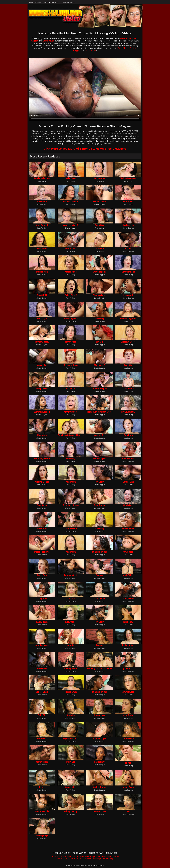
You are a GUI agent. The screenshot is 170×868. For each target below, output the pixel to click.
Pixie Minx (42, 739)
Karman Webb (71, 575)
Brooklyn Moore (128, 342)
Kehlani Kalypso (71, 365)
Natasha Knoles (42, 645)
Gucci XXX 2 (42, 295)
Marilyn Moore (71, 412)
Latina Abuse (49, 41)
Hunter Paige (99, 715)
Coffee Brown (99, 787)
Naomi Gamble (42, 811)
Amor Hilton (71, 787)
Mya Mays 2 (99, 365)
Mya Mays (42, 435)
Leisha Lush (71, 248)
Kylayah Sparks (99, 272)
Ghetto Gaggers (51, 2)
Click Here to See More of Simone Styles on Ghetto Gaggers (85, 148)
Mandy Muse (42, 762)
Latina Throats (69, 2)
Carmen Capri (99, 739)
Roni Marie (99, 248)
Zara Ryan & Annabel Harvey (71, 435)
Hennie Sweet (128, 528)
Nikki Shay (128, 622)
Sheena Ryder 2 (71, 318)
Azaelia (71, 645)
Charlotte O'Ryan (99, 811)
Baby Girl (42, 715)
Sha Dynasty (128, 225)
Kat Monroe (99, 178)
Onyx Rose (128, 552)
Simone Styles (99, 458)
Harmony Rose (99, 435)
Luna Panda (128, 388)
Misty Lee (71, 762)
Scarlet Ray (99, 762)
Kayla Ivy (71, 715)
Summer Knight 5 (99, 388)
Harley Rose (71, 342)
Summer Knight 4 (42, 412)
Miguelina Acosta (71, 739)
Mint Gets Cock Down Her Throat (70, 859)
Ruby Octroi (71, 622)
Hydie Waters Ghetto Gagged (85, 856)
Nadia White (128, 575)
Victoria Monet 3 (71, 202)
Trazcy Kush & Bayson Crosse (99, 412)
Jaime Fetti (128, 669)
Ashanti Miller (99, 202)
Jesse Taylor (128, 715)
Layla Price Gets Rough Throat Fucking (98, 859)
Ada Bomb (42, 202)
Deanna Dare (71, 528)
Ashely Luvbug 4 (71, 225)
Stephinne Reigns (71, 505)
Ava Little (128, 365)
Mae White (128, 202)
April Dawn (71, 482)
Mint (128, 811)
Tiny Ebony (99, 482)
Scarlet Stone (99, 598)
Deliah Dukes (128, 645)
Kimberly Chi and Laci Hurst (99, 669)
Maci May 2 (42, 318)
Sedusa (99, 575)
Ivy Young (99, 318)
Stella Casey (71, 178)
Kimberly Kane (128, 272)
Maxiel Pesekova (42, 552)
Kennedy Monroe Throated (108, 856)
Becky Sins (42, 248)
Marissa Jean (42, 272)
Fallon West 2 (71, 295)
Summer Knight (99, 552)
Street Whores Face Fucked (62, 856)
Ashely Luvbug (71, 811)
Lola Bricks (42, 528)
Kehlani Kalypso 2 (128, 318)
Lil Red (128, 763)
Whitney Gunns (71, 669)
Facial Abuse (126, 38)
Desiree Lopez (42, 692)
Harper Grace (71, 692)
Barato (99, 645)
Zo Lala (128, 248)
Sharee (42, 787)
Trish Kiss (99, 225)
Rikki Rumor (99, 505)
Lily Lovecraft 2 (128, 412)
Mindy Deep (128, 787)
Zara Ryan (128, 435)
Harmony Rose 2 (42, 342)
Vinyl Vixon (128, 505)
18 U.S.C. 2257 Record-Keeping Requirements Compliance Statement (85, 865)
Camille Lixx (128, 482)
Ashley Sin (42, 365)
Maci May (71, 458)
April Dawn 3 (42, 225)
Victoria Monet (42, 482)
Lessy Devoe (42, 388)
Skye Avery (42, 505)
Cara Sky (71, 598)
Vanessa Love (99, 295)
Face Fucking (35, 2)
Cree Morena (128, 458)
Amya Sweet (128, 692)
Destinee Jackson (42, 458)
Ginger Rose (42, 575)
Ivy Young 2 (128, 295)
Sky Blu (99, 342)
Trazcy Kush (42, 598)
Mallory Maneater (128, 178)
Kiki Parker (71, 388)
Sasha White (128, 739)
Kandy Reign (42, 622)
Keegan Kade (71, 272)
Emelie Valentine (42, 178)
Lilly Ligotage (42, 836)
